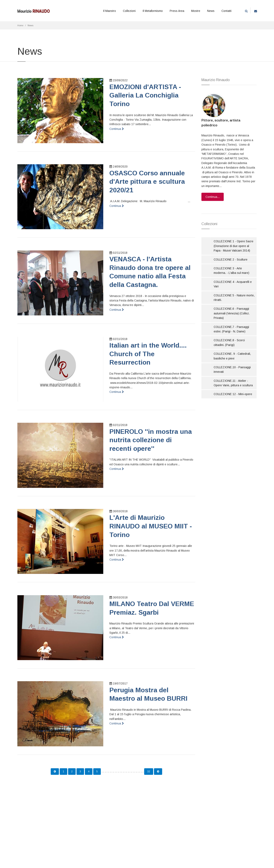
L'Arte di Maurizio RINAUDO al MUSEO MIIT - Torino (151, 526)
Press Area (177, 11)
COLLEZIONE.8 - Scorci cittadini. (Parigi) (229, 342)
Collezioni (129, 11)
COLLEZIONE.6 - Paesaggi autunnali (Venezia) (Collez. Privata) (232, 313)
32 (149, 772)
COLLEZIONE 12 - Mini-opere (233, 394)
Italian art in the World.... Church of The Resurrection (148, 354)
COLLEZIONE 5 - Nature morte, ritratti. (234, 298)
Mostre (196, 11)
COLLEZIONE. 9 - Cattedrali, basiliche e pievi (232, 356)
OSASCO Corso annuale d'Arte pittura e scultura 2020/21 (147, 182)
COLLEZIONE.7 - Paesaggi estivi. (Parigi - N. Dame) (231, 329)
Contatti (226, 11)
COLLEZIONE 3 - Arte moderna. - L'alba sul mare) (231, 271)
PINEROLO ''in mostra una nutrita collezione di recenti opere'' (151, 440)
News (211, 11)
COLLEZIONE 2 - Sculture (231, 259)
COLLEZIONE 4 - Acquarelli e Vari (233, 284)
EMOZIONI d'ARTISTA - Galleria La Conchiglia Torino (145, 95)
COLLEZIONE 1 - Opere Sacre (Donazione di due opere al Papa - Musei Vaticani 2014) (234, 246)
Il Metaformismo (153, 11)
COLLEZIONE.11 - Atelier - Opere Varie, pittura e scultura (233, 383)
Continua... (213, 197)
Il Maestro (109, 11)
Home (20, 25)
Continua (117, 129)
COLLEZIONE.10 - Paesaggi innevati (232, 369)
